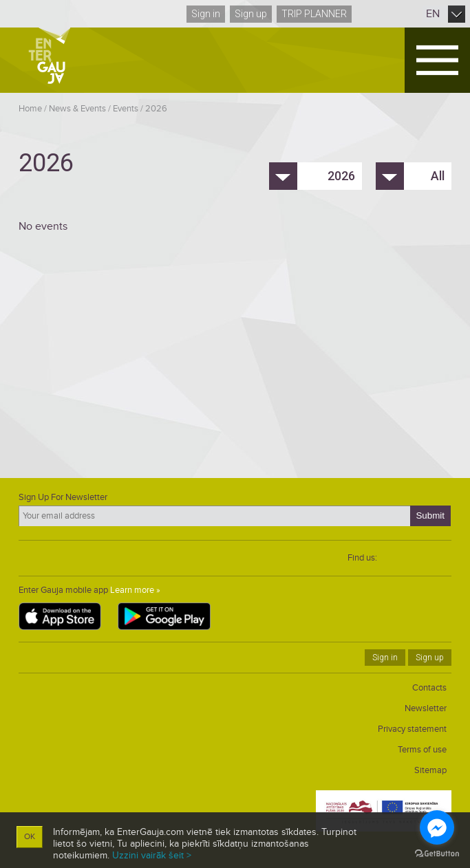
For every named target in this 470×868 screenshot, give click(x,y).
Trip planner (314, 14)
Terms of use (422, 750)
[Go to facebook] (437, 827)
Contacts (429, 688)
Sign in (206, 14)
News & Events (77, 109)
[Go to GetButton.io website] (437, 854)
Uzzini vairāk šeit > (152, 855)
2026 (156, 109)
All (438, 176)
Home (30, 109)
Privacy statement (412, 729)
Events (126, 109)
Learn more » (135, 590)
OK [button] (30, 837)
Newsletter (426, 708)
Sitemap (430, 770)
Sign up (251, 14)
